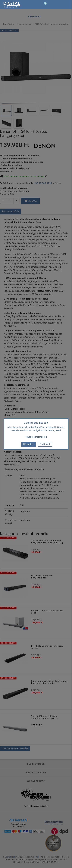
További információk (36, 437)
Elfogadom (29, 444)
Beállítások (45, 444)
